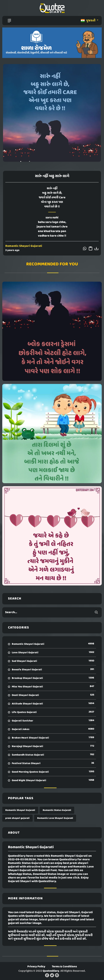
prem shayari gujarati (17, 818)
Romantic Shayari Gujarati (24, 246)
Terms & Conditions (64, 967)
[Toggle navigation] (9, 21)
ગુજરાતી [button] (88, 21)
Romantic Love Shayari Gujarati (55, 818)
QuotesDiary (51, 971)
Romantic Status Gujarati (57, 810)
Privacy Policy (36, 967)
